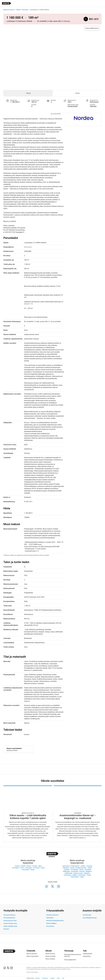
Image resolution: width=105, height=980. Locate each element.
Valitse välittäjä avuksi (10, 926)
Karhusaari (25, 10)
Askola (32, 870)
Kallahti (75, 875)
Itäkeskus (87, 873)
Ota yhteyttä (50, 926)
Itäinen (81, 870)
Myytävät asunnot (9, 10)
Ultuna (90, 868)
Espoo (43, 868)
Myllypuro (89, 871)
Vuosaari (89, 866)
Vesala (82, 877)
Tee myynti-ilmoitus (9, 915)
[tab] (28, 93)
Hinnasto (6, 929)
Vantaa (17, 866)
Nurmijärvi (29, 868)
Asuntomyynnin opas (10, 921)
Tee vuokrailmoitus (9, 918)
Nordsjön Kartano (81, 868)
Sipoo (40, 866)
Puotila (89, 875)
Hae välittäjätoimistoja (90, 918)
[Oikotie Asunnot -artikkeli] (28, 814)
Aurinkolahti (75, 871)
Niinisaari (66, 868)
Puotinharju (68, 875)
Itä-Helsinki (74, 870)
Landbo (83, 866)
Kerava (29, 866)
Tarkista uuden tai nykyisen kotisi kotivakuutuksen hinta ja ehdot (26, 555)
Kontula (82, 871)
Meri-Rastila (75, 877)
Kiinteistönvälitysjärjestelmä (55, 921)
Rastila (72, 868)
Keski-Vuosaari (78, 873)
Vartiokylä (88, 870)
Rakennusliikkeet (51, 923)
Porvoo (22, 868)
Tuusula (35, 866)
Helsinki (18, 10)
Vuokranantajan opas (10, 923)
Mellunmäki (69, 873)
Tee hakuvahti (87, 915)
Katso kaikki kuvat (92, 28)
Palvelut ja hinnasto (52, 915)
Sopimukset (50, 918)
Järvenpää (15, 868)
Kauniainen (26, 870)
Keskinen (67, 870)
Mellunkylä (66, 871)
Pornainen (36, 868)
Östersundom (75, 866)
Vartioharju (82, 875)
